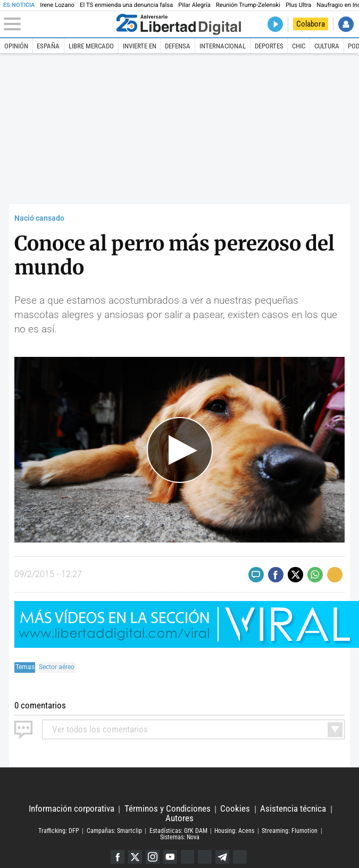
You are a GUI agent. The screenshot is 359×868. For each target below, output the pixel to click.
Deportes (269, 46)
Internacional (223, 46)
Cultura (327, 46)
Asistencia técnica (293, 809)
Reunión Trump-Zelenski (248, 5)
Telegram (223, 857)
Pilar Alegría (194, 5)
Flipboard (205, 857)
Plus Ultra (298, 5)
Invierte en (140, 46)
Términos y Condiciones (168, 809)
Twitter (135, 857)
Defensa (178, 46)
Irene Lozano (57, 5)
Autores (179, 818)
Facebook (117, 857)
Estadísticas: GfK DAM (178, 831)
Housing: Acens (234, 831)
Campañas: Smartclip (114, 831)
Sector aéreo (57, 667)
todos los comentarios (100, 729)
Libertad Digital (179, 786)
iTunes (240, 857)
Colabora (311, 24)
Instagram (152, 857)
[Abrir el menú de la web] (58, 24)
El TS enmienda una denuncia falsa (126, 5)
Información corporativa (72, 809)
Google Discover (188, 857)
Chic (299, 46)
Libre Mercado (91, 46)
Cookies (235, 809)
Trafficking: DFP (59, 831)
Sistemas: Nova (180, 838)
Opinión (16, 46)
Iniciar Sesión (346, 24)
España (48, 46)
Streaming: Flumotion (290, 831)
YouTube (170, 857)
